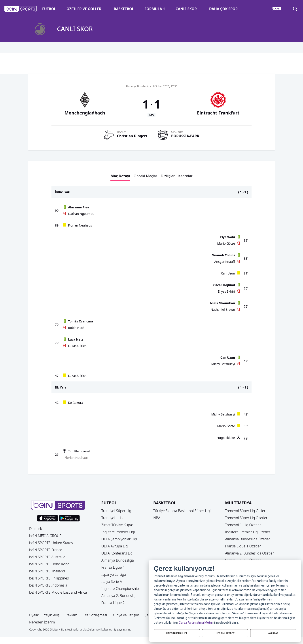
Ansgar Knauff (225, 262)
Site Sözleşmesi (95, 615)
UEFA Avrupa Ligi (115, 546)
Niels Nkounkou (223, 303)
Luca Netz (76, 339)
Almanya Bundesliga (118, 560)
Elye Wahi (228, 237)
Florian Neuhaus (80, 225)
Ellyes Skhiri (226, 291)
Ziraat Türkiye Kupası (118, 525)
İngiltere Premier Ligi (118, 532)
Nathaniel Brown (223, 310)
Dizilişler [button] (168, 176)
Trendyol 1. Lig (113, 518)
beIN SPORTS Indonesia (48, 585)
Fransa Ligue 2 (113, 603)
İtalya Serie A (112, 581)
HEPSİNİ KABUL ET (177, 632)
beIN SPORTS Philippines (49, 578)
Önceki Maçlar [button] (145, 176)
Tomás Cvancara (80, 321)
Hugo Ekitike (226, 438)
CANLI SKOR (186, 9)
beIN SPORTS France (46, 550)
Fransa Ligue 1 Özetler (243, 546)
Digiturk (36, 529)
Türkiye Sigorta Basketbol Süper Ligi (182, 511)
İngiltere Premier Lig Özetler (248, 532)
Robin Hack (76, 328)
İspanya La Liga (114, 574)
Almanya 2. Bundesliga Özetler (249, 553)
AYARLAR (273, 632)
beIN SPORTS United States (51, 543)
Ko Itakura (76, 403)
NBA (157, 518)
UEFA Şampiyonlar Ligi (119, 539)
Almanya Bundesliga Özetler (248, 539)
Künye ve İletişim (126, 615)
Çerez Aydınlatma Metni (196, 621)
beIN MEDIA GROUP (45, 536)
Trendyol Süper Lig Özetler (246, 518)
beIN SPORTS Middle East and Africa (58, 592)
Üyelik (34, 615)
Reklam (71, 615)
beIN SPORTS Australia (47, 557)
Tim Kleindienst (79, 451)
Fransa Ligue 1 (113, 567)
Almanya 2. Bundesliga (119, 596)
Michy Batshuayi (223, 364)
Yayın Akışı (52, 615)
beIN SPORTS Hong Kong (49, 564)
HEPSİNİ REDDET (225, 632)
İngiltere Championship (120, 589)
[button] (21, 9)
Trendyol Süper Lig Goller (245, 511)
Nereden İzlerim (42, 622)
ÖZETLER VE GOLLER (84, 9)
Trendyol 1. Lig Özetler (243, 525)
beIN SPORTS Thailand (47, 571)
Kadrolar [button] (185, 176)
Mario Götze (226, 243)
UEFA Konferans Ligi (117, 553)
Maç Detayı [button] (120, 176)
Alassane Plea (79, 207)
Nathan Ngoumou (81, 214)
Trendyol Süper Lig (116, 511)
